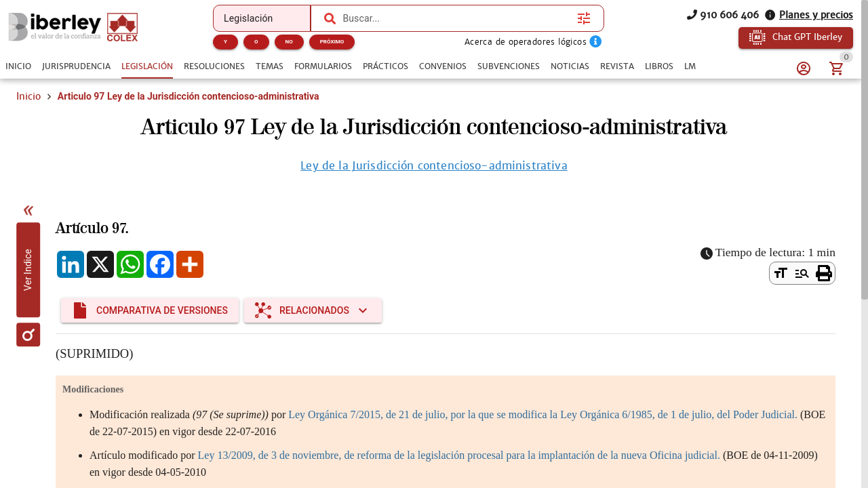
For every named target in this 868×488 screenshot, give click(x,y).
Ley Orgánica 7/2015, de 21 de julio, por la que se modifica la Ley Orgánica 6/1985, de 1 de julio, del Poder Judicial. (543, 414)
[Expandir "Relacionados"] (313, 310)
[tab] (18, 66)
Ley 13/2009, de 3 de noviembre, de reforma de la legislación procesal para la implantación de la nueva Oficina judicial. (459, 455)
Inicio (28, 96)
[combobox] (456, 18)
